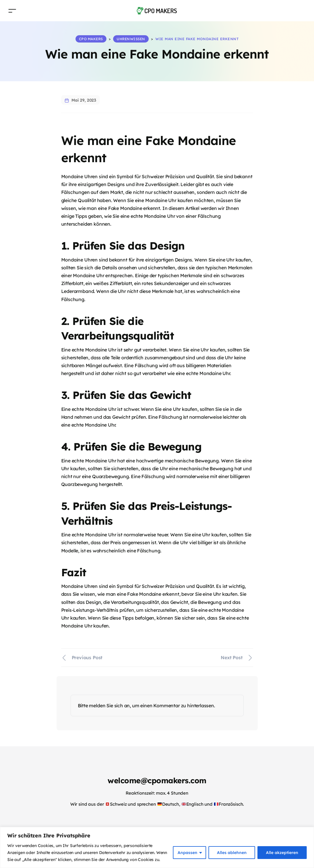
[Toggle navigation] (12, 11)
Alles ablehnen (232, 853)
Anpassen (187, 853)
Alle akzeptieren (282, 853)
